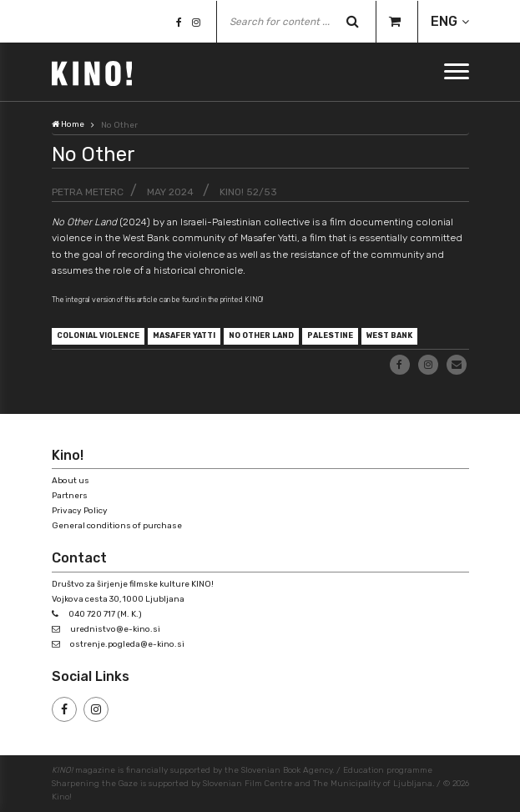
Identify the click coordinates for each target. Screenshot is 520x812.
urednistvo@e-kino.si (115, 629)
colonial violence (98, 335)
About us (71, 481)
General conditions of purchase (117, 526)
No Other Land (261, 335)
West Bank (389, 335)
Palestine (330, 335)
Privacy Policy (80, 511)
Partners (70, 496)
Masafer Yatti (184, 335)
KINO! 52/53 (248, 192)
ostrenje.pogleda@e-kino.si (127, 644)
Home (68, 124)
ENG (444, 21)
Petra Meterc (88, 192)
